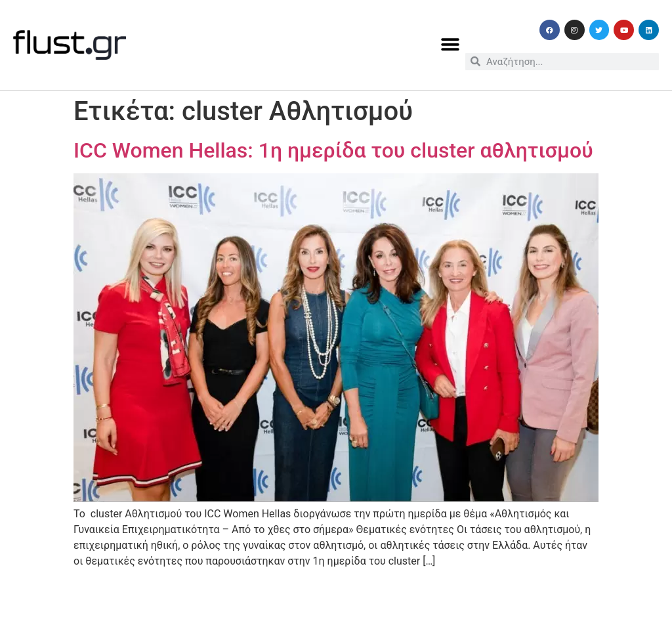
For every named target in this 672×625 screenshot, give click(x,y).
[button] (451, 45)
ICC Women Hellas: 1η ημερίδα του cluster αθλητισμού (333, 150)
